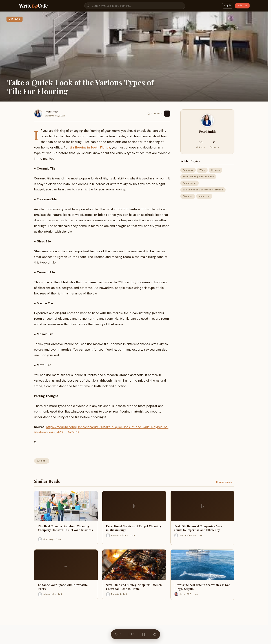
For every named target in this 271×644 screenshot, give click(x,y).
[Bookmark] (144, 635)
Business (42, 461)
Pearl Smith (52, 112)
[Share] (154, 635)
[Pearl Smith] (38, 114)
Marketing (204, 196)
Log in (228, 5)
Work (202, 170)
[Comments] (132, 635)
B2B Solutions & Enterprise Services (203, 190)
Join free (242, 5)
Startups (188, 196)
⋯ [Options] (167, 114)
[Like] (118, 635)
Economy (188, 170)
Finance (216, 170)
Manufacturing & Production (198, 177)
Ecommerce (190, 183)
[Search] (135, 6)
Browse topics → (225, 482)
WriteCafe (33, 6)
